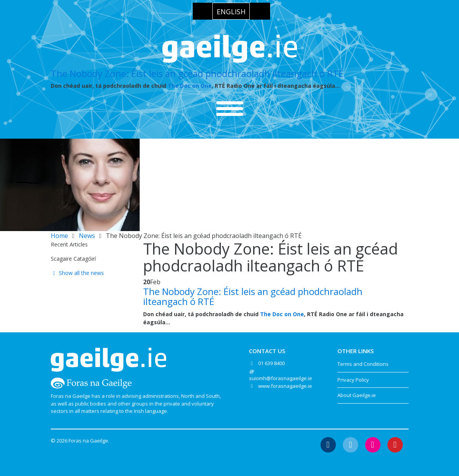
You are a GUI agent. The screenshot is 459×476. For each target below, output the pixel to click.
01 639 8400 (271, 363)
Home (59, 236)
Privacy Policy (353, 380)
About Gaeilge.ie (357, 395)
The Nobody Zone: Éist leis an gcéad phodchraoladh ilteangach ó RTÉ (197, 73)
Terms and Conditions (363, 364)
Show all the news (78, 273)
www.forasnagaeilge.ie (285, 386)
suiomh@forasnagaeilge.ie (280, 378)
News (87, 236)
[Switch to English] (231, 11)
